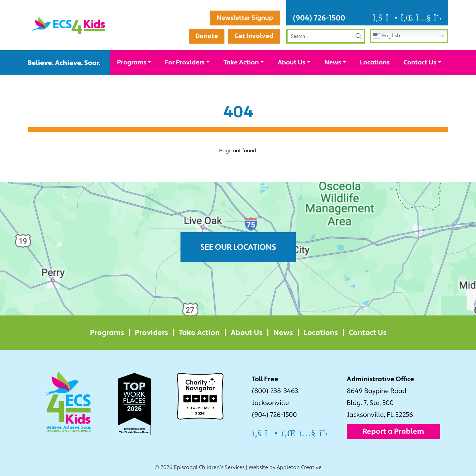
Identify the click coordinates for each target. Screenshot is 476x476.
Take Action (241, 62)
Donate (207, 36)
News (333, 62)
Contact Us (420, 62)
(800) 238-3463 (275, 391)
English (387, 36)
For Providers (185, 62)
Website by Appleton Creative (285, 467)
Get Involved (254, 36)
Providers (151, 333)
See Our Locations (238, 247)
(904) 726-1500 (319, 18)
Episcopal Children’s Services (209, 467)
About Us (292, 62)
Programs (132, 62)
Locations (375, 62)
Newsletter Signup (245, 18)
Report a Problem (393, 431)
